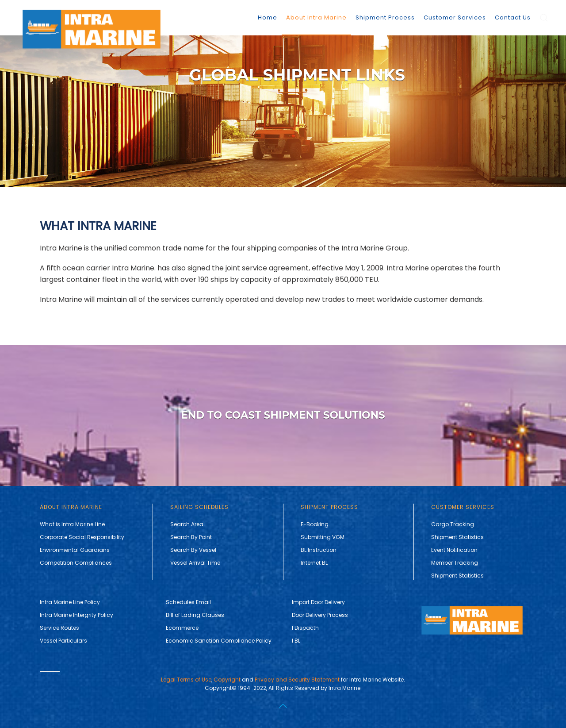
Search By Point (191, 537)
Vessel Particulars (63, 641)
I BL (296, 641)
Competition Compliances (76, 563)
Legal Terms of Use (186, 680)
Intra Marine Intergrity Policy (76, 615)
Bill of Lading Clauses (195, 615)
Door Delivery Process (320, 615)
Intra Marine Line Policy (70, 602)
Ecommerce (182, 628)
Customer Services (455, 17)
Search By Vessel (193, 550)
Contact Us (513, 17)
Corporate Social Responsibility (82, 537)
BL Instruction (319, 550)
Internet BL (314, 563)
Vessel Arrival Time (195, 563)
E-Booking (315, 524)
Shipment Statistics (457, 537)
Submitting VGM (323, 537)
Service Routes (59, 628)
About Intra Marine (316, 17)
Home (268, 17)
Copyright (227, 680)
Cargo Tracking (453, 524)
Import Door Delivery (318, 602)
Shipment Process (385, 17)
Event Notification (454, 550)
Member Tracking (455, 563)
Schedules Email (188, 602)
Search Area (187, 524)
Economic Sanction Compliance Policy (219, 641)
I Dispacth (305, 628)
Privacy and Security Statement (297, 680)
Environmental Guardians (75, 550)
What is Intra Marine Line (72, 524)
